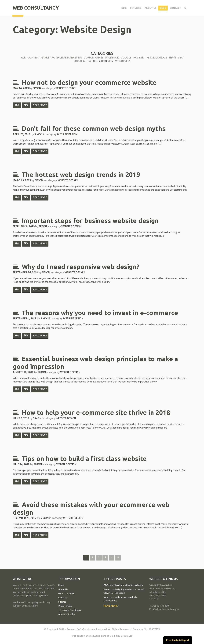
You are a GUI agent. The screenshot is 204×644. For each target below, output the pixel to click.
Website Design (103, 61)
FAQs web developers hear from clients (123, 585)
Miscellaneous (157, 58)
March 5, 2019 (22, 180)
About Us (150, 8)
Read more (40, 105)
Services (135, 8)
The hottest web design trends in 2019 (76, 175)
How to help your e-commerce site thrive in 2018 (91, 413)
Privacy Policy (65, 606)
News (173, 58)
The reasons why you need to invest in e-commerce (95, 313)
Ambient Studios (67, 614)
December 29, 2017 (25, 518)
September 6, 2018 (25, 318)
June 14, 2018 (21, 464)
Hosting (139, 58)
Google (126, 58)
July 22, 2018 (21, 418)
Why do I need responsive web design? (76, 267)
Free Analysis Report (177, 640)
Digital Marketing (69, 58)
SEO (181, 58)
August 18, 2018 (23, 372)
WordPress (123, 61)
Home (123, 8)
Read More (111, 606)
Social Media (82, 61)
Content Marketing (41, 58)
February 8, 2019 (24, 226)
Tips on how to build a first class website (80, 459)
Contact (175, 8)
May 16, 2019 (21, 88)
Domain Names (94, 58)
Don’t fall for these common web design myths (89, 129)
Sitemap (62, 602)
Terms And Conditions (70, 610)
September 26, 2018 (25, 272)
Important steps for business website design (86, 221)
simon (37, 88)
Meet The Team (66, 593)
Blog (163, 8)
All (23, 58)
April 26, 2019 (22, 134)
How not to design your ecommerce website (85, 82)
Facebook (112, 58)
